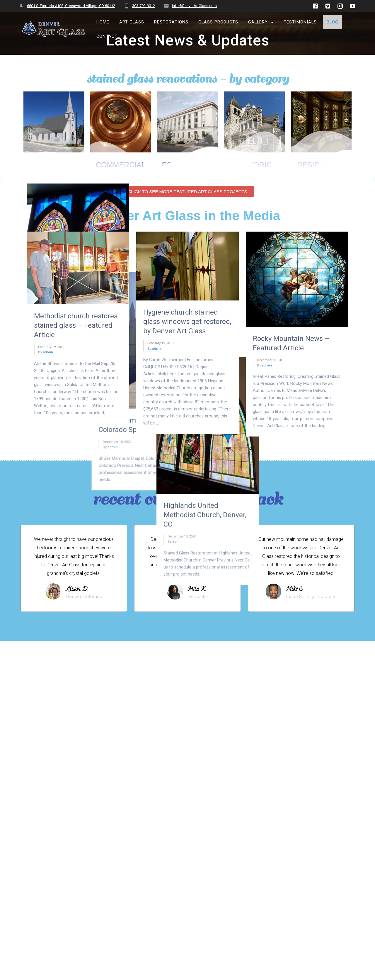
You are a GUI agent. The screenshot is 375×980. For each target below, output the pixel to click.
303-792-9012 (144, 6)
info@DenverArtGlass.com (194, 6)
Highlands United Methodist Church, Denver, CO (294, 356)
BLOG (332, 22)
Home (103, 22)
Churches (54, 180)
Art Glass (132, 22)
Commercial (121, 180)
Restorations (171, 22)
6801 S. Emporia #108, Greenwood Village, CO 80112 (71, 6)
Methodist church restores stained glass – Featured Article (76, 575)
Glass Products (218, 22)
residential (321, 180)
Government (187, 180)
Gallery (258, 22)
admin (48, 314)
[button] (187, 441)
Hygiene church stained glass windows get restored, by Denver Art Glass (187, 571)
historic (254, 180)
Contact (107, 36)
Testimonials (300, 22)
